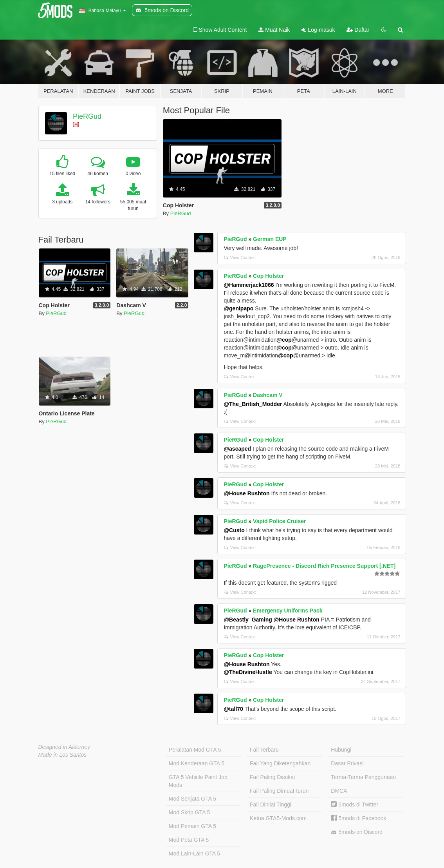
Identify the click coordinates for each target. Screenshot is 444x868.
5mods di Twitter (355, 805)
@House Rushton (246, 493)
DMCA (339, 791)
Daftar (358, 30)
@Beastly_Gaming (248, 620)
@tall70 (233, 709)
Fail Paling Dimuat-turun (279, 791)
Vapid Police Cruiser (279, 521)
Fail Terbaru (264, 750)
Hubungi (341, 750)
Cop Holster (268, 276)
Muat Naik (274, 30)
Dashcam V (268, 395)
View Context (240, 257)
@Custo (234, 530)
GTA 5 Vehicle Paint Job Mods (198, 781)
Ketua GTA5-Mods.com (278, 818)
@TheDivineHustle (248, 672)
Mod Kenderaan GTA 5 (197, 763)
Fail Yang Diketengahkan (280, 763)
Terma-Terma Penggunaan (363, 777)
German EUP (270, 239)
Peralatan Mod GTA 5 (195, 750)
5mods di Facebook (358, 818)
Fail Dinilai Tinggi (271, 805)
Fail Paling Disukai (272, 777)
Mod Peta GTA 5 (189, 840)
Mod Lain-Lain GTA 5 (194, 854)
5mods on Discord (357, 832)
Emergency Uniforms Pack (288, 611)
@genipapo (238, 308)
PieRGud (87, 116)
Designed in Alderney (64, 747)
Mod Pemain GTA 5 (192, 826)
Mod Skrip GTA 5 (190, 812)
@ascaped (237, 449)
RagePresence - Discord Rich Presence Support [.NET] (324, 566)
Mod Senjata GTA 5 (192, 799)
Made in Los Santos (63, 755)
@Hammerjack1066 (249, 285)
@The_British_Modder (253, 404)
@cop (284, 340)
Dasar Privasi (347, 763)
